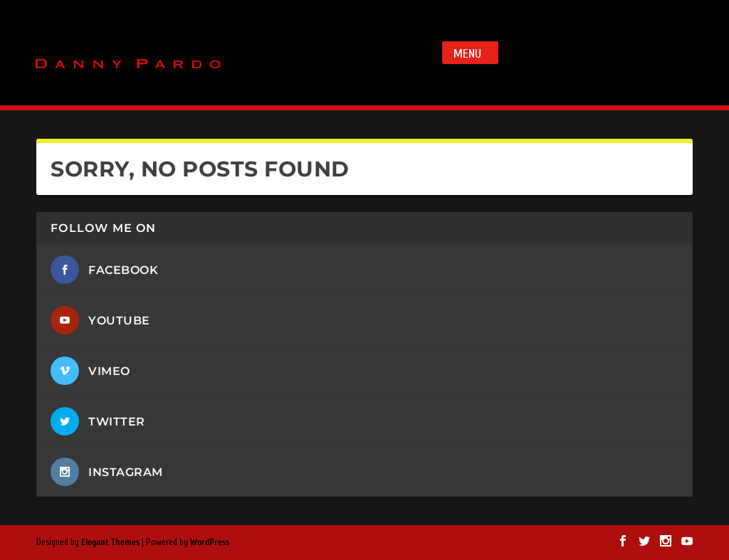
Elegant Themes (110, 542)
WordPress (210, 542)
